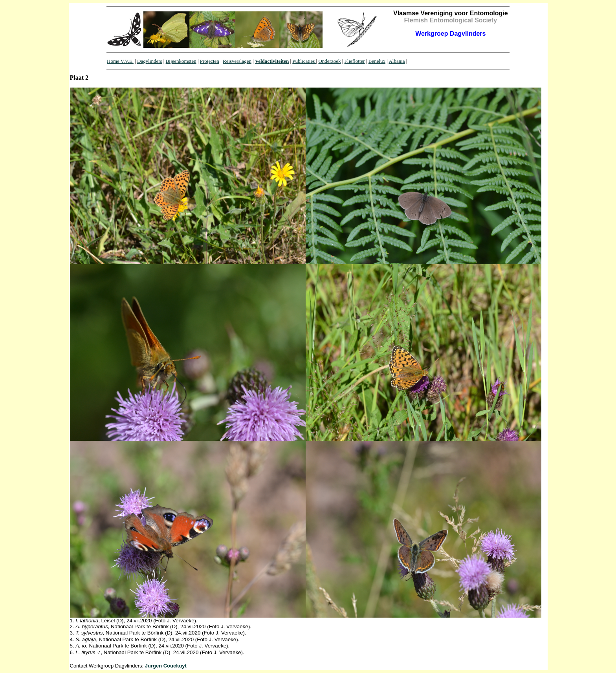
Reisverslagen (237, 61)
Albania (397, 61)
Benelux (377, 61)
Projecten (210, 61)
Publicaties (304, 61)
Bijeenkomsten (181, 61)
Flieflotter (355, 61)
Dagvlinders (150, 61)
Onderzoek (329, 61)
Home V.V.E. (120, 61)
